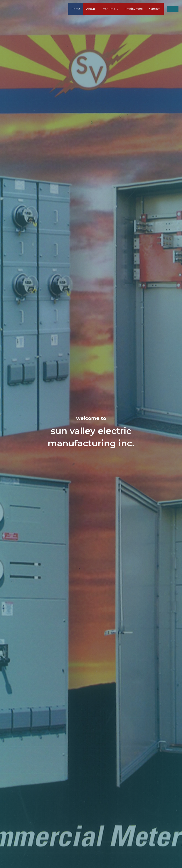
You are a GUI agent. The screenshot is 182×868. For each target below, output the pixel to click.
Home (78, 9)
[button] (173, 9)
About (93, 9)
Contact (155, 9)
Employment (135, 9)
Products (110, 9)
